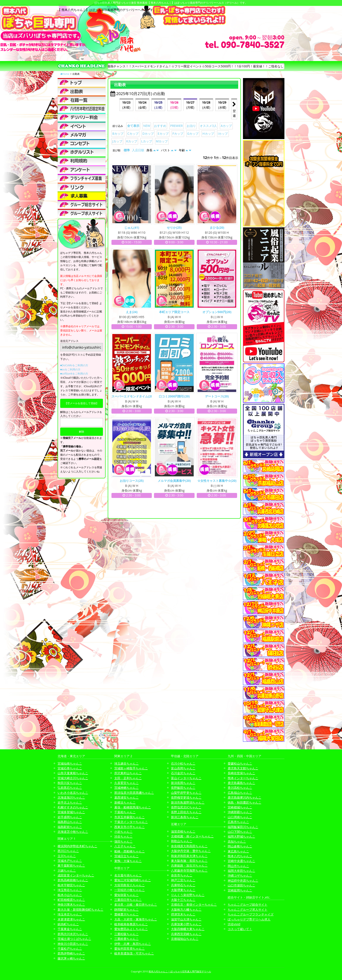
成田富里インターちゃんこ (76, 875)
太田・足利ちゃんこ (128, 778)
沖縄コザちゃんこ (240, 875)
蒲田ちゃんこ (123, 841)
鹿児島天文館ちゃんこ (243, 768)
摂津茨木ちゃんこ (183, 914)
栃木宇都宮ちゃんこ (71, 885)
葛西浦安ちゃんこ (127, 797)
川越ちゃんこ (67, 870)
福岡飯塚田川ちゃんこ (243, 827)
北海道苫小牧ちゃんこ (73, 832)
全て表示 (133, 126)
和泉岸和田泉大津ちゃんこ (189, 856)
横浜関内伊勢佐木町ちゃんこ (77, 846)
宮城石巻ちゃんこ (70, 768)
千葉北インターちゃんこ (131, 822)
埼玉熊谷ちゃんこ (70, 890)
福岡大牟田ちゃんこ (241, 871)
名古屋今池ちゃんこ (128, 875)
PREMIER (176, 126)
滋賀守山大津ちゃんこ (186, 919)
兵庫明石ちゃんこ (183, 885)
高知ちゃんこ (237, 841)
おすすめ (160, 126)
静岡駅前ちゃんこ (127, 909)
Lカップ (146, 141)
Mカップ (162, 141)
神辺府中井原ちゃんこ (243, 880)
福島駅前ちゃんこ (70, 827)
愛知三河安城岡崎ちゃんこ (133, 880)
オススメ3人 (208, 126)
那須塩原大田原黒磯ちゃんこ (134, 793)
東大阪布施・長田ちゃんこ (189, 861)
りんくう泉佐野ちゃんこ (188, 895)
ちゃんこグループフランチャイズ (251, 914)
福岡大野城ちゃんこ (241, 836)
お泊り (191, 126)
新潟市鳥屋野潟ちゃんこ (188, 802)
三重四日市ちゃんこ (128, 900)
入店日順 (138, 150)
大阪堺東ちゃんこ (183, 890)
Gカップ (193, 134)
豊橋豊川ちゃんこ (127, 914)
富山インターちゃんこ (186, 778)
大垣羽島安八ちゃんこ (130, 885)
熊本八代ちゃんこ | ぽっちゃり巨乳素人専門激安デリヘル (180, 971)
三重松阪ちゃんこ (127, 934)
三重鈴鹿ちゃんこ (127, 939)
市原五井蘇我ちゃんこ (130, 817)
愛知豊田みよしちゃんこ (131, 929)
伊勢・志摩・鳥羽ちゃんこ (133, 944)
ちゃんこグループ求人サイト (248, 909)
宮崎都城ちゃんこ (240, 807)
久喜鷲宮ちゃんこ (127, 783)
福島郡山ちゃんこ (70, 822)
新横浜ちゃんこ (125, 802)
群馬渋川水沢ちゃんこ (73, 934)
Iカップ (223, 134)
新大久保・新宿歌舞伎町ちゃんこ (80, 909)
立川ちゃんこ (67, 856)
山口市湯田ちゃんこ (241, 885)
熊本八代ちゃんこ (240, 856)
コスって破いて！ (240, 929)
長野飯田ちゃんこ (183, 788)
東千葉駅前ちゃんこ (71, 865)
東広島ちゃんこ (238, 851)
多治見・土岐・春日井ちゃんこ (136, 904)
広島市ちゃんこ (238, 822)
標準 (127, 150)
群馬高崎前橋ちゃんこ (73, 880)
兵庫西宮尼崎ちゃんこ (186, 934)
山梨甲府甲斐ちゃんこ (186, 793)
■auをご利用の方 (70, 369)
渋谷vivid (234, 924)
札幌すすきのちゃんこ (73, 807)
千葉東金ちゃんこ (70, 929)
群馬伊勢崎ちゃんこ (71, 953)
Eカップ (163, 134)
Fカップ (178, 134)
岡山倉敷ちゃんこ (240, 846)
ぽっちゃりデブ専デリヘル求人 (249, 919)
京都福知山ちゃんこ (185, 939)
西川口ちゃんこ (68, 851)
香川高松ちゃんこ (240, 788)
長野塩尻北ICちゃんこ (186, 807)
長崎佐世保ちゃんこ (241, 773)
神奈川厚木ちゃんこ (71, 904)
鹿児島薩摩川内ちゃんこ (245, 797)
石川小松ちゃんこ (183, 763)
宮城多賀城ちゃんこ (71, 812)
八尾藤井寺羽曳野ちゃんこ (189, 870)
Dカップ (148, 134)
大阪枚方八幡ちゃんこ (186, 909)
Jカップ (117, 141)
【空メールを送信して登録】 (82, 403)
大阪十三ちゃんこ (183, 900)
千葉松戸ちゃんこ (70, 948)
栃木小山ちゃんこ (70, 895)
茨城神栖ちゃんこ (127, 788)
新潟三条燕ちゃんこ (185, 817)
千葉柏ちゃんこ (125, 812)
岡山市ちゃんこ (238, 866)
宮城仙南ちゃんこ (70, 763)
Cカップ (133, 134)
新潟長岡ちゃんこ (183, 783)
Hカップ (208, 134)
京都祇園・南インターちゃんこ (192, 836)
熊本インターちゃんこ (243, 778)
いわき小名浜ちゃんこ (73, 793)
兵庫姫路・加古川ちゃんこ (189, 865)
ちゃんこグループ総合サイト (248, 904)
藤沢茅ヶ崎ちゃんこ (71, 958)
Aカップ (226, 126)
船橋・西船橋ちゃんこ (130, 851)
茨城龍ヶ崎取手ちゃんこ (131, 768)
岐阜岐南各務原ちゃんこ (131, 924)
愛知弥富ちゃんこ (127, 895)
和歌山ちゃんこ (182, 841)
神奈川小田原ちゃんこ (73, 944)
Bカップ (118, 134)
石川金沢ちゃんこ (183, 773)
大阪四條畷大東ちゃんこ (188, 929)
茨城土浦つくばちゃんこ (74, 939)
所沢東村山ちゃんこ (128, 773)
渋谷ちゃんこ (123, 836)
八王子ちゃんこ (125, 846)
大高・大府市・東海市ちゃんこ (136, 919)
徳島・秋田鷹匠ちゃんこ (245, 802)
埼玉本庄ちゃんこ (70, 914)
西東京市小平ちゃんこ (130, 827)
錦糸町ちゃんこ (68, 924)
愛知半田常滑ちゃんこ (130, 948)
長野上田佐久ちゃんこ (186, 812)
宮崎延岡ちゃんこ (240, 890)
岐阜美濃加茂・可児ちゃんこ (134, 953)
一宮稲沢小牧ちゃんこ (130, 890)
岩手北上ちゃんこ (70, 802)
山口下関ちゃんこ (240, 832)
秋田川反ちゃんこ (70, 783)
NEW (147, 126)
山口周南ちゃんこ (240, 817)
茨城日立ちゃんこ (127, 856)
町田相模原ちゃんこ (71, 900)
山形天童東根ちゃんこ (73, 773)
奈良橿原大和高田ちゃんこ (189, 846)
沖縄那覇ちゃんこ (240, 812)
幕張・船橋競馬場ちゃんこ (133, 807)
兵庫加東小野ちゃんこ (186, 924)
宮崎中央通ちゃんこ (241, 861)
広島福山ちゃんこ (240, 793)
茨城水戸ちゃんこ (70, 861)
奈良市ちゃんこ (182, 875)
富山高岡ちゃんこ (183, 768)
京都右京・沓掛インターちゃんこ (194, 904)
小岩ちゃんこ (123, 832)
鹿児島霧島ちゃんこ (241, 783)
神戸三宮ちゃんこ (183, 880)
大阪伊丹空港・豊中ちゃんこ (191, 851)
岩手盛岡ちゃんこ (70, 817)
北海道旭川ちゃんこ (71, 797)
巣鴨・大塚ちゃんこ (128, 861)
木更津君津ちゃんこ (71, 919)
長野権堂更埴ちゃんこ (186, 797)
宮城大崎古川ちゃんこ (73, 778)
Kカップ (132, 141)
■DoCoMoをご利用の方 (74, 365)
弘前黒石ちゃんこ (70, 788)
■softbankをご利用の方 (74, 374)
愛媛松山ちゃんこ (240, 763)
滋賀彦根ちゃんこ (183, 831)
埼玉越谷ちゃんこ (127, 763)
